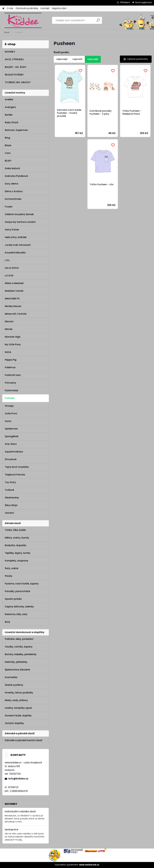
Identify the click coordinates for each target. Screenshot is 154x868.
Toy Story (10, 482)
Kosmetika (11, 677)
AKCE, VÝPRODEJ (14, 59)
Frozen (9, 207)
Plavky (9, 576)
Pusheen (10, 398)
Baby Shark (12, 122)
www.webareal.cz (89, 865)
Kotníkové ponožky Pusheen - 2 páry (101, 112)
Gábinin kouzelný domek (19, 214)
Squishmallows (14, 452)
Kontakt (45, 8)
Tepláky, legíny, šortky (18, 553)
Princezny (10, 383)
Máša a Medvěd (14, 283)
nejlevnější (62, 59)
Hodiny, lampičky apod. (18, 708)
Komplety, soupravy (17, 561)
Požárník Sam (13, 375)
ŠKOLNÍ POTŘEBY (14, 75)
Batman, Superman (16, 130)
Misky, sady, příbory (16, 700)
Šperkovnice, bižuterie (17, 670)
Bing (7, 138)
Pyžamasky (12, 390)
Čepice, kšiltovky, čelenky (19, 607)
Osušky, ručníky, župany (19, 647)
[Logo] (23, 20)
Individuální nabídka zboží (20, 811)
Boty (8, 622)
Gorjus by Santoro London (20, 222)
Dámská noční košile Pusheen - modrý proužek (69, 113)
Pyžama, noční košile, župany (22, 584)
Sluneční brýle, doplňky (18, 716)
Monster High (13, 337)
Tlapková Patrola (15, 475)
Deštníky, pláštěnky (16, 662)
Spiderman (11, 429)
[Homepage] (3, 8)
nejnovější (93, 59)
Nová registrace (143, 2)
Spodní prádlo (13, 599)
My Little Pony (13, 344)
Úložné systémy (14, 685)
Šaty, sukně (12, 568)
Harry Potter (12, 230)
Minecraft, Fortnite (16, 314)
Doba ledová (12, 168)
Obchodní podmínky (27, 8)
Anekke (9, 99)
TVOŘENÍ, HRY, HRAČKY (18, 82)
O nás (10, 8)
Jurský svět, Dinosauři (18, 245)
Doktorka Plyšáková (16, 176)
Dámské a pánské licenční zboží (24, 740)
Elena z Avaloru (14, 191)
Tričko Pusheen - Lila (102, 184)
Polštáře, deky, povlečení (19, 639)
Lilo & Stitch (12, 268)
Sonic (8, 421)
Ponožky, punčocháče (17, 591)
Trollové (9, 490)
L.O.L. (7, 260)
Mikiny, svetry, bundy (17, 538)
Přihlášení (125, 2)
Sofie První (11, 414)
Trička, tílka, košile (15, 530)
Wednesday (12, 498)
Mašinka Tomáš (14, 291)
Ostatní (9, 513)
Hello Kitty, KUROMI (16, 237)
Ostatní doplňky (14, 723)
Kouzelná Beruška (15, 253)
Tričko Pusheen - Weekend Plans (132, 112)
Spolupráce (11, 829)
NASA (8, 352)
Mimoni (9, 321)
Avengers (10, 107)
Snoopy (9, 406)
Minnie (9, 329)
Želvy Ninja (11, 505)
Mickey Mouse (13, 306)
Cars (8, 153)
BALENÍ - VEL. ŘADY (15, 67)
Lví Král (9, 276)
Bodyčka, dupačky (16, 545)
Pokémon (10, 367)
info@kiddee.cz (18, 779)
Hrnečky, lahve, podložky (19, 693)
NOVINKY (10, 52)
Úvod (7, 32)
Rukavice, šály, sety (16, 614)
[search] (98, 21)
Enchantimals (13, 199)
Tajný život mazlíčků (17, 467)
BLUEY (8, 161)
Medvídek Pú (12, 299)
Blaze (8, 145)
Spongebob (12, 436)
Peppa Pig (11, 360)
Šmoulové (11, 459)
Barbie (9, 115)
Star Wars (11, 444)
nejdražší (77, 59)
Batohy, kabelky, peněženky (21, 654)
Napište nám (59, 8)
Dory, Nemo (12, 184)
